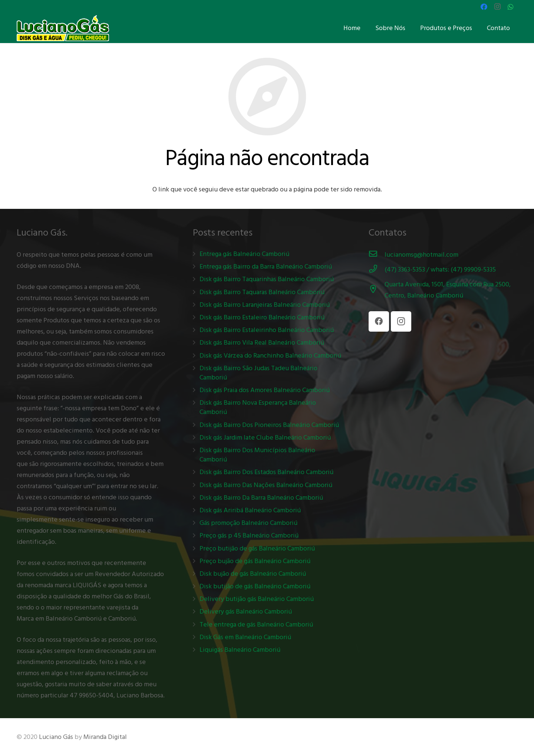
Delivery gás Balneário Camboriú (246, 612)
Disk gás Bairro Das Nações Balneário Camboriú (266, 485)
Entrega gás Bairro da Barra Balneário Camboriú (266, 267)
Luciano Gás (56, 737)
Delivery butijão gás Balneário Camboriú (257, 599)
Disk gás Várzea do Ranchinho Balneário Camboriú (270, 356)
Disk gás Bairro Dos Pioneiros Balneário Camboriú (269, 425)
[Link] (63, 28)
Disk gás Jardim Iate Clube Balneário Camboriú (265, 438)
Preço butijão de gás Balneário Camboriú (257, 548)
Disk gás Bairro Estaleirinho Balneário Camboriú (267, 330)
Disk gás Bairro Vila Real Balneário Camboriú (262, 343)
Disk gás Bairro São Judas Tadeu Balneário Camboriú (258, 373)
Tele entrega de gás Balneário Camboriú (256, 624)
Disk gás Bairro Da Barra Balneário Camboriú (261, 498)
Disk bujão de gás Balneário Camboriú (253, 574)
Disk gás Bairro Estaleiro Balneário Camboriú (262, 317)
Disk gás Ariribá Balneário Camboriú (250, 510)
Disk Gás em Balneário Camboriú (245, 637)
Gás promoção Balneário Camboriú (248, 523)
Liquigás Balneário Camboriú (240, 650)
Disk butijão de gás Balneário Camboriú (255, 586)
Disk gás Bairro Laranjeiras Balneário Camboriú (265, 305)
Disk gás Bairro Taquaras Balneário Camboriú (262, 292)
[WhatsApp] (511, 7)
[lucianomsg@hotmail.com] (377, 255)
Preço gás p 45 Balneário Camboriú (249, 535)
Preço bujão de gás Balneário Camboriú (255, 561)
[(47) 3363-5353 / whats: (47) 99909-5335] (377, 270)
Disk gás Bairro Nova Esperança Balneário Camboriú (258, 407)
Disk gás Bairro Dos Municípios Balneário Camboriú (257, 455)
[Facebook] (484, 7)
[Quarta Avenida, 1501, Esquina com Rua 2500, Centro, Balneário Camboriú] (377, 290)
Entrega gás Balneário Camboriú (244, 254)
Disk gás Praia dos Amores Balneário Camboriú (265, 390)
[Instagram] (497, 7)
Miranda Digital (105, 737)
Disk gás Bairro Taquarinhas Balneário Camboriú (267, 279)
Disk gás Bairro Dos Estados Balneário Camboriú (266, 472)
